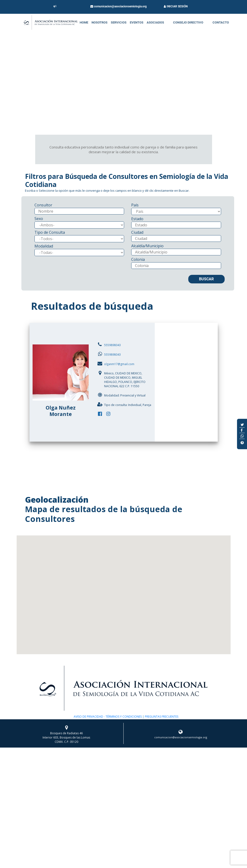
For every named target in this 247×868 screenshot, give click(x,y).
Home (84, 22)
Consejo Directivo (188, 22)
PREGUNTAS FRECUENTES (161, 717)
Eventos (137, 22)
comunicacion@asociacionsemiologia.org (119, 6)
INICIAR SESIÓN (176, 6)
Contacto (221, 22)
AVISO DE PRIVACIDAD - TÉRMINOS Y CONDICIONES (108, 717)
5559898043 (112, 345)
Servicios (119, 22)
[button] (124, 590)
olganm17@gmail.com (119, 364)
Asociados (155, 22)
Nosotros (99, 22)
